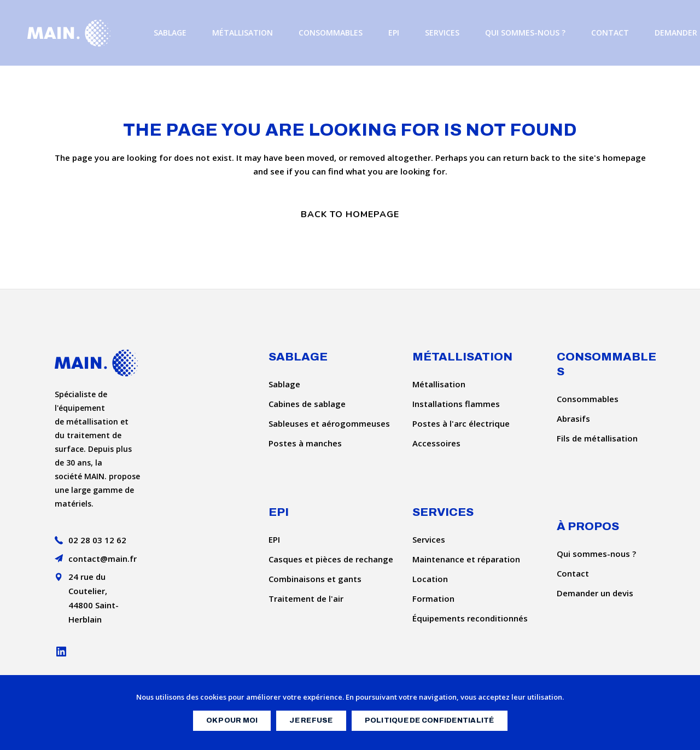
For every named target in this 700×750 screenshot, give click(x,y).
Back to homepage (350, 214)
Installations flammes (456, 404)
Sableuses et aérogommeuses (329, 423)
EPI (274, 539)
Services (429, 539)
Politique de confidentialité (430, 720)
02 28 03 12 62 (97, 540)
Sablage (284, 384)
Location (430, 579)
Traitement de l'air (306, 598)
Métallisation (439, 384)
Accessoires (436, 443)
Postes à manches (305, 443)
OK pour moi (232, 720)
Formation (433, 598)
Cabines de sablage (307, 404)
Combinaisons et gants (315, 579)
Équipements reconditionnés (470, 618)
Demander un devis (595, 593)
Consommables (588, 399)
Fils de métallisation (597, 438)
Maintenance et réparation (466, 559)
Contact (573, 573)
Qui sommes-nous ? (596, 554)
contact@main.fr (103, 559)
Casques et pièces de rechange (331, 559)
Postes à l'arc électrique (461, 423)
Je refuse (311, 720)
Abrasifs (573, 418)
